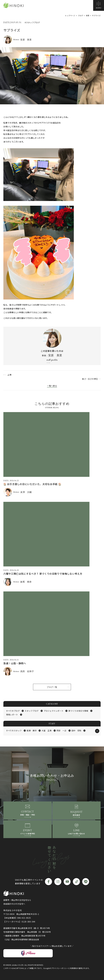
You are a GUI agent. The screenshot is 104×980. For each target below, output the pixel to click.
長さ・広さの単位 (90, 379)
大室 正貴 (47, 731)
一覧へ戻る (52, 386)
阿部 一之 (62, 731)
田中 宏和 (76, 731)
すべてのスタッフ (14, 731)
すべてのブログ (13, 711)
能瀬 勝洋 (32, 731)
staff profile (52, 360)
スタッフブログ (32, 711)
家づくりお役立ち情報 (78, 711)
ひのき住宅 (14, 5)
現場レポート (12, 715)
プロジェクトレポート (53, 711)
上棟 (9, 375)
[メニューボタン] (99, 5)
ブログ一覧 (52, 687)
